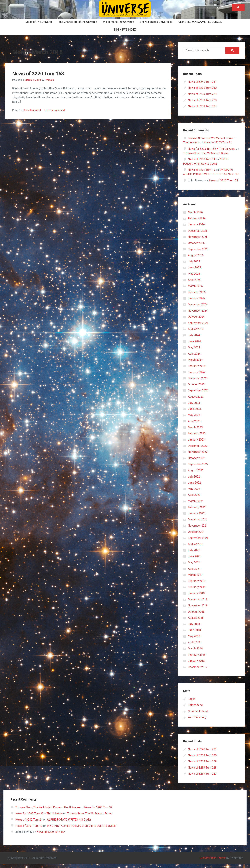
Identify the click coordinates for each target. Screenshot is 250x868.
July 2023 (194, 407)
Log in (192, 703)
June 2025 (194, 272)
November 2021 (198, 530)
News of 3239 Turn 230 (202, 88)
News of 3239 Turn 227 (202, 106)
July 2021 (194, 555)
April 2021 (194, 573)
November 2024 (198, 315)
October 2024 (196, 321)
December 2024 (198, 309)
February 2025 (197, 296)
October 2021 (196, 536)
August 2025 (196, 260)
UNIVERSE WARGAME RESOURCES (200, 22)
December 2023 (198, 383)
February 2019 (197, 592)
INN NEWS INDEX (125, 30)
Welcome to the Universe (119, 22)
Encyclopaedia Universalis (156, 22)
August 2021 (196, 549)
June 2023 (194, 413)
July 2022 (194, 481)
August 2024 (196, 333)
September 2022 (198, 469)
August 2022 (196, 475)
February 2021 (197, 585)
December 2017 (198, 671)
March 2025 (195, 290)
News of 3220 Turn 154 (224, 185)
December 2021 (198, 524)
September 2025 (198, 254)
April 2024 (194, 358)
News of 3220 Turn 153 (39, 74)
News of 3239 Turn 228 (202, 100)
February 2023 (197, 438)
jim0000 (50, 80)
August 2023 (196, 401)
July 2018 (194, 628)
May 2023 (194, 419)
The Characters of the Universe (78, 22)
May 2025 (194, 278)
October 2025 (196, 247)
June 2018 (194, 635)
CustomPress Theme (212, 862)
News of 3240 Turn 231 (202, 82)
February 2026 (197, 223)
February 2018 (197, 659)
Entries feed (195, 709)
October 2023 (196, 389)
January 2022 (196, 518)
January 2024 (196, 376)
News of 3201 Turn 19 (202, 170)
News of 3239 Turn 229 (202, 94)
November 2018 (198, 610)
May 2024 (194, 352)
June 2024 (194, 346)
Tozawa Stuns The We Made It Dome (210, 153)
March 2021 (195, 579)
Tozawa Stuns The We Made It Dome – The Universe (48, 812)
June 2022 (194, 487)
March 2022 (195, 506)
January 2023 (196, 444)
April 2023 (194, 426)
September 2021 (198, 542)
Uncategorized (33, 110)
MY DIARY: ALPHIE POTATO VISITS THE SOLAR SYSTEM (208, 174)
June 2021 (194, 561)
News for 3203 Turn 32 (218, 143)
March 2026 (195, 217)
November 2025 (198, 241)
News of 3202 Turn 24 (202, 159)
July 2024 (194, 340)
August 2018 (196, 622)
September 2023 (198, 395)
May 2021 (194, 567)
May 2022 (194, 493)
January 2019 (196, 598)
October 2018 (196, 616)
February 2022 (197, 512)
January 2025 (196, 303)
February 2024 (197, 370)
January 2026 (196, 229)
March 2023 (195, 432)
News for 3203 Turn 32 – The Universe (212, 149)
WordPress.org (197, 722)
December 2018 (198, 604)
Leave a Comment (55, 110)
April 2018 (194, 647)
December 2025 (198, 235)
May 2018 (194, 641)
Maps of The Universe (39, 22)
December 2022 (198, 450)
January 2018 (196, 665)
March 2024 (195, 364)
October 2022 (196, 462)
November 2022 (198, 456)
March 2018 (195, 653)
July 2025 (194, 266)
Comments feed (198, 715)
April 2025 (194, 284)
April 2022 (194, 499)
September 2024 (198, 327)
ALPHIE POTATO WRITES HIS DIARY (70, 824)
